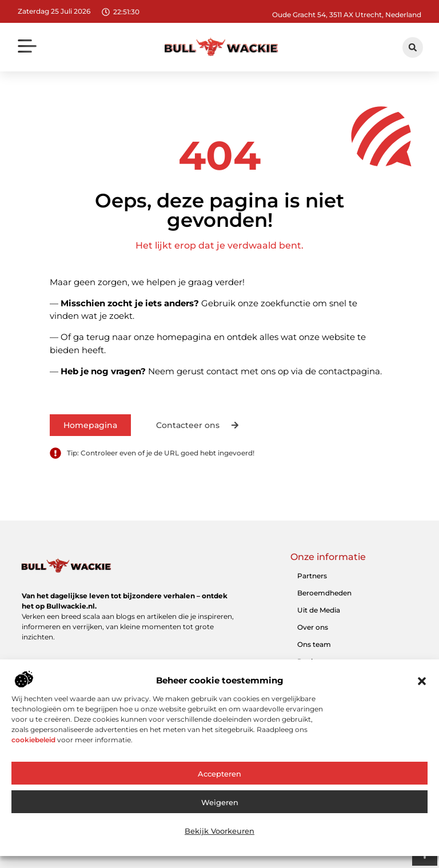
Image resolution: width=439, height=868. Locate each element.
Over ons (313, 627)
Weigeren (220, 818)
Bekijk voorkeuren (219, 846)
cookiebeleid (33, 755)
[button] (422, 696)
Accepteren (219, 789)
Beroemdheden (324, 593)
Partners (312, 576)
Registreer (315, 661)
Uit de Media (319, 610)
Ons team (314, 644)
